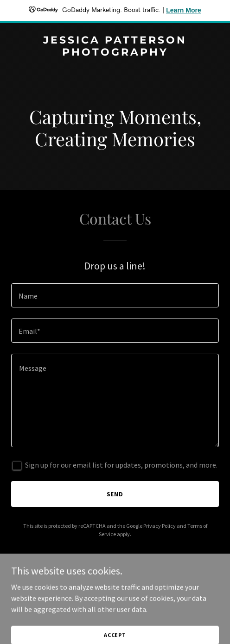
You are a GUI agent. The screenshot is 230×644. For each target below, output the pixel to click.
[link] (115, 53)
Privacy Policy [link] (160, 526)
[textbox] (115, 295)
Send (115, 494)
